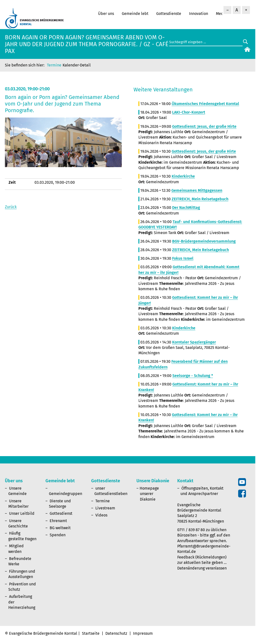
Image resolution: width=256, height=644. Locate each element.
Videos (101, 515)
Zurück (11, 207)
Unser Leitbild (22, 513)
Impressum (143, 633)
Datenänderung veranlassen (202, 568)
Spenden (58, 535)
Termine (54, 65)
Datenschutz (116, 633)
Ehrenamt (58, 521)
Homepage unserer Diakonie (149, 494)
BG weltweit (60, 528)
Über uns (106, 14)
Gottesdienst (61, 513)
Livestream (105, 508)
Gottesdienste (169, 14)
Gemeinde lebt (135, 14)
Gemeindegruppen (66, 494)
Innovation (199, 14)
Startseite (91, 633)
